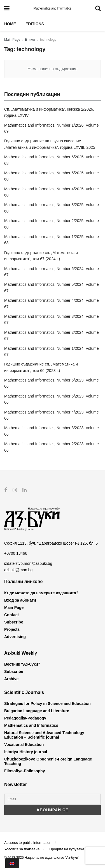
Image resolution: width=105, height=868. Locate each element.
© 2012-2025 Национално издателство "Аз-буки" (42, 857)
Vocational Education (24, 744)
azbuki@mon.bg (18, 570)
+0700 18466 (16, 553)
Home (10, 24)
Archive (11, 679)
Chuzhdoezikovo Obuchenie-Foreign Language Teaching (48, 761)
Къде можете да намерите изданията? (41, 593)
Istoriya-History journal (26, 752)
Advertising (15, 636)
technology (48, 40)
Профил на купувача (67, 849)
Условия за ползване (22, 849)
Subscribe (14, 622)
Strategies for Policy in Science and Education (47, 703)
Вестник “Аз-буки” (22, 664)
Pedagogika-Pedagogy (25, 718)
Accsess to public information (28, 842)
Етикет (30, 40)
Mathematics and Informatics (52, 8)
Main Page (12, 40)
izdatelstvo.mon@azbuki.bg (28, 563)
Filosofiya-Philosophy (25, 771)
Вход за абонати (20, 600)
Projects (12, 629)
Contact (11, 615)
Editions (35, 24)
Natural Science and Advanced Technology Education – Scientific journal (44, 735)
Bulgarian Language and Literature (37, 711)
